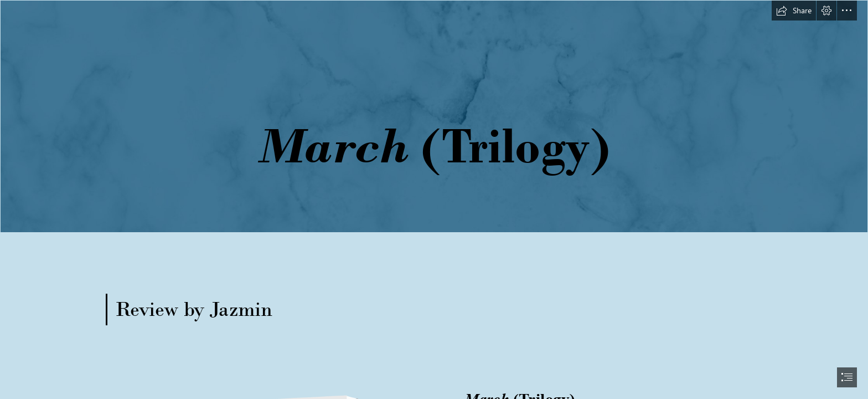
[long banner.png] (434, 116)
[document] (434, 199)
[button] (794, 11)
